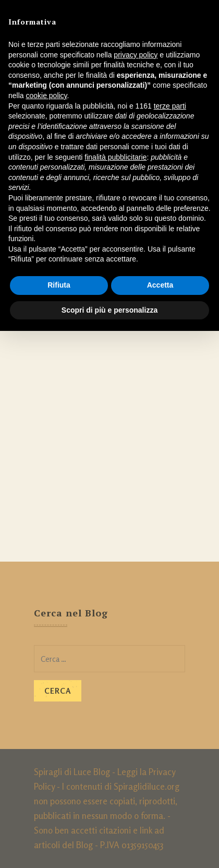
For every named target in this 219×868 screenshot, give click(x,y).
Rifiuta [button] (59, 285)
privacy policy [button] (136, 55)
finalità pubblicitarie (115, 157)
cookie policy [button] (46, 96)
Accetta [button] (160, 285)
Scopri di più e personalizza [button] (110, 310)
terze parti (170, 106)
